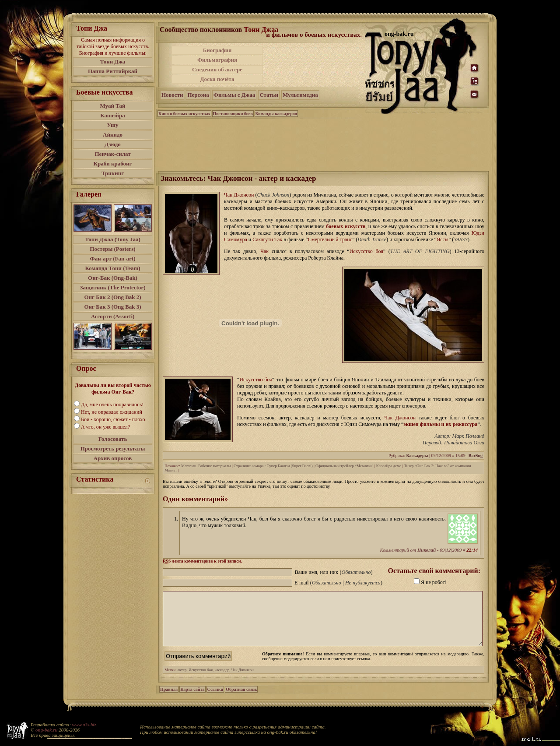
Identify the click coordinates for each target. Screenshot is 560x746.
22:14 (472, 550)
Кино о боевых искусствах (184, 114)
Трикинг (113, 173)
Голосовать (113, 439)
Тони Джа (113, 62)
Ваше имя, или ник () (334, 572)
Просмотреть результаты (113, 449)
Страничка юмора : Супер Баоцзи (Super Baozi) (273, 466)
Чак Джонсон (243, 680)
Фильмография (217, 60)
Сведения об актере (217, 69)
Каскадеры (417, 456)
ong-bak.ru (46, 730)
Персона (198, 95)
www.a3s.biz (84, 725)
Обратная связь (241, 700)
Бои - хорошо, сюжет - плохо (113, 419)
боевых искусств (346, 226)
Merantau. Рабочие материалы (206, 466)
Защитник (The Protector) (113, 287)
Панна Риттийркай (113, 71)
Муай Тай (112, 106)
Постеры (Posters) (112, 249)
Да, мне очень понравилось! (112, 405)
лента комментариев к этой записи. (202, 561)
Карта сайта (192, 700)
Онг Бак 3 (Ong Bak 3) (112, 307)
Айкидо (113, 135)
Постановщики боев (233, 114)
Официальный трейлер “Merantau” (344, 466)
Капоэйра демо (389, 466)
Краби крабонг (113, 164)
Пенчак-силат (112, 154)
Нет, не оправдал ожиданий (112, 412)
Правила (169, 700)
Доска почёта (217, 79)
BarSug (476, 456)
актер (182, 680)
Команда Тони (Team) (112, 268)
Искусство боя (201, 680)
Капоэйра (113, 115)
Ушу (113, 125)
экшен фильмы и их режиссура (440, 424)
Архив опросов (113, 458)
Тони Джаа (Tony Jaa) (113, 239)
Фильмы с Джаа (234, 95)
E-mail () (338, 583)
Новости (172, 95)
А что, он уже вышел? (105, 427)
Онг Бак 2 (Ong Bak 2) (112, 297)
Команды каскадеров (276, 114)
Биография (217, 50)
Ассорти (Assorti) (113, 316)
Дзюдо (113, 144)
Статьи (269, 95)
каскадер (222, 680)
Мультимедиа (300, 95)
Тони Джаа (261, 30)
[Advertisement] (315, 65)
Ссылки (215, 700)
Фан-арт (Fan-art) (113, 259)
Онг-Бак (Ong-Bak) (113, 278)
